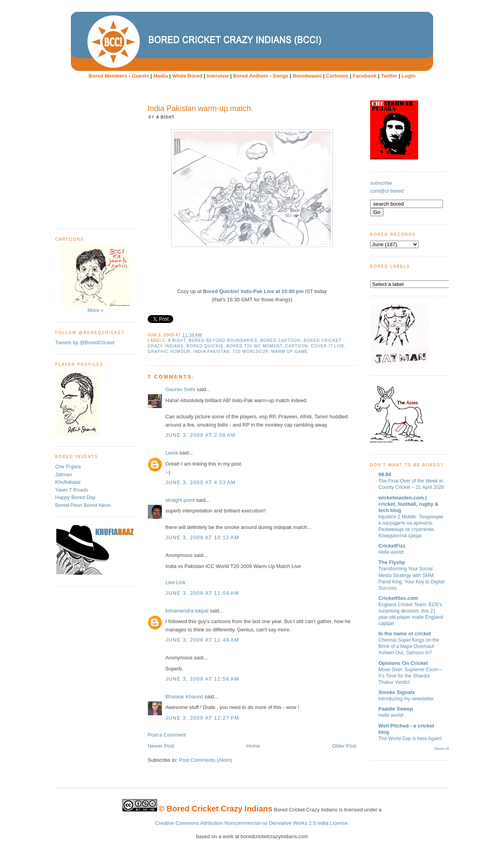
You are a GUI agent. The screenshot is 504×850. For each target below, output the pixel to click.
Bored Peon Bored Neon (83, 505)
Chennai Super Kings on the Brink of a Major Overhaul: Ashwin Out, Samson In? (409, 646)
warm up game (290, 352)
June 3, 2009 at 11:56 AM (202, 679)
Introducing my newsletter (406, 699)
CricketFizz (392, 546)
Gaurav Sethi (181, 389)
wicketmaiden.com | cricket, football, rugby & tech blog (408, 504)
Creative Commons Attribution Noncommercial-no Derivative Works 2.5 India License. (252, 823)
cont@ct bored (387, 191)
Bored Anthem (251, 76)
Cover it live (328, 346)
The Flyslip (392, 562)
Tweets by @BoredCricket (85, 342)
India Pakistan (211, 352)
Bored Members (108, 76)
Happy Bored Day (75, 497)
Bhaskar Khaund (184, 697)
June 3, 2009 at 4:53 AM (201, 482)
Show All (442, 749)
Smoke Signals (397, 692)
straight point (180, 500)
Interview (218, 76)
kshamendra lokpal (187, 611)
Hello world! (391, 552)
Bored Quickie (205, 346)
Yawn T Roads (72, 490)
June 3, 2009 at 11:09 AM (202, 593)
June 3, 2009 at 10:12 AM (202, 537)
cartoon (297, 346)
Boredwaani (307, 76)
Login (409, 76)
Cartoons (337, 76)
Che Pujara (68, 467)
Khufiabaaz (68, 482)
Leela (172, 453)
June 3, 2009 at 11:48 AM (202, 640)
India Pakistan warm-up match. (200, 108)
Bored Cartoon (280, 341)
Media (161, 76)
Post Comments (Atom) (206, 760)
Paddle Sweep (396, 709)
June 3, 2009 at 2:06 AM (201, 435)
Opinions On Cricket (403, 663)
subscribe (381, 183)
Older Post (344, 746)
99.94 (385, 474)
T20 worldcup (250, 352)
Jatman (64, 474)
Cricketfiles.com (398, 598)
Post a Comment (167, 735)
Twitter (389, 76)
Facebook (365, 76)
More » (95, 279)
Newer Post (161, 746)
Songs (281, 76)
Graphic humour (169, 352)
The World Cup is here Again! (410, 739)
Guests (141, 76)
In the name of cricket (405, 634)
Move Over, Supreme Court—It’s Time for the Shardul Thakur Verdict (410, 676)
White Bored (187, 76)
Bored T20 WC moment (254, 346)
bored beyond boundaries (223, 341)
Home (253, 746)
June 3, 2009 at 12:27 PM (202, 718)
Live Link (175, 582)
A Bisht (177, 341)
